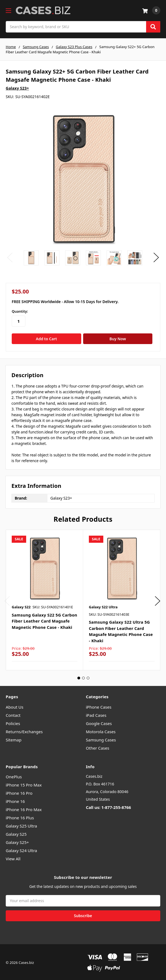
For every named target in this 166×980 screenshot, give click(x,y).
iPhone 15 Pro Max (24, 784)
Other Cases (98, 747)
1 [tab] (79, 677)
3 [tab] (88, 677)
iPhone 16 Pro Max (24, 808)
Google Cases (99, 722)
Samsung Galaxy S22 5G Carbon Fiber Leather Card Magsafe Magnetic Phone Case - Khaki (44, 620)
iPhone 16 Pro (19, 792)
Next (156, 258)
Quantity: (20, 311)
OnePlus (14, 776)
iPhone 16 (15, 800)
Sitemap (14, 738)
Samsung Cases (101, 738)
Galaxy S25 (16, 833)
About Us (15, 706)
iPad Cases (96, 714)
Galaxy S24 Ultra (21, 849)
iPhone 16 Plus (20, 817)
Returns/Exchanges (24, 730)
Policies (13, 722)
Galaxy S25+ (17, 841)
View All (13, 858)
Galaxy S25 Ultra (21, 825)
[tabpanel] (44, 599)
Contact (13, 714)
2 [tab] (83, 677)
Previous (10, 258)
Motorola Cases (101, 730)
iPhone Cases (99, 706)
